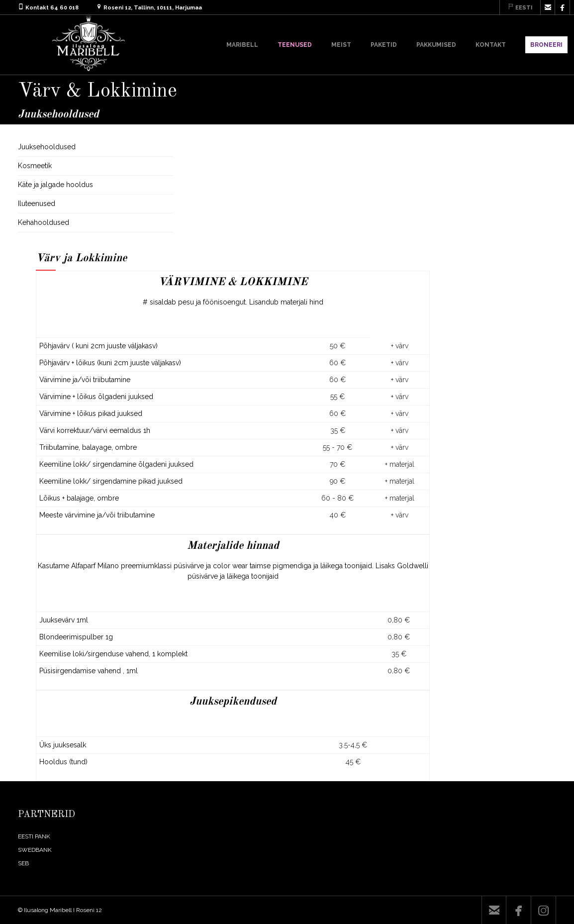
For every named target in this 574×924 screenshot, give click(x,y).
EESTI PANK (34, 836)
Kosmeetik (35, 166)
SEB (23, 863)
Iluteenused (37, 204)
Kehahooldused (44, 222)
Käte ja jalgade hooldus (55, 185)
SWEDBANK (35, 850)
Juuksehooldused (47, 147)
